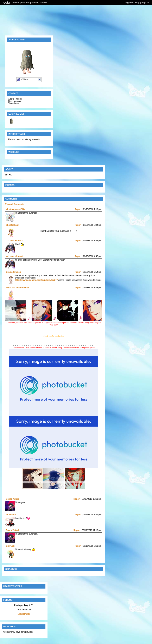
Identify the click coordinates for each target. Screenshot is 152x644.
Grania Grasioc (13, 272)
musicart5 (11, 515)
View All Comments (15, 204)
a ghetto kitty (132, 2)
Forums (25, 2)
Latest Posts (24, 614)
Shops (16, 2)
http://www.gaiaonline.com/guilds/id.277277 (36, 280)
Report (78, 209)
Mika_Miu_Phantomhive (18, 288)
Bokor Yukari (12, 499)
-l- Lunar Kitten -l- (15, 241)
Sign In (145, 2)
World (35, 2)
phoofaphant (12, 225)
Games (43, 2)
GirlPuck (10, 546)
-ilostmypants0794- (15, 209)
